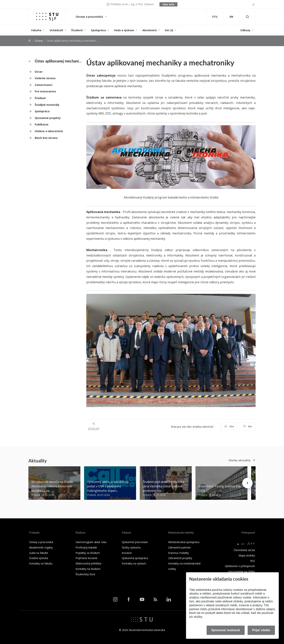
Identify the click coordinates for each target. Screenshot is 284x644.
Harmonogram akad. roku (91, 542)
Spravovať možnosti (226, 630)
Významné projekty (48, 118)
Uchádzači (56, 30)
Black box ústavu (46, 138)
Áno (229, 426)
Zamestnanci (44, 85)
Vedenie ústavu (45, 78)
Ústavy (39, 41)
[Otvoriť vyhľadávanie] (247, 17)
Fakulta (36, 30)
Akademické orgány (41, 547)
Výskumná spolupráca (135, 558)
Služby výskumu (131, 547)
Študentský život (85, 574)
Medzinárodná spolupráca (184, 542)
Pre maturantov (45, 91)
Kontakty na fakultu (41, 563)
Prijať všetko (261, 630)
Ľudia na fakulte (39, 553)
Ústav (39, 72)
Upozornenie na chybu (241, 571)
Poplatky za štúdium (88, 553)
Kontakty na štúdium (88, 569)
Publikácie (42, 124)
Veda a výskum (124, 30)
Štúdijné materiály (47, 105)
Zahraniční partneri (179, 547)
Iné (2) (169, 30)
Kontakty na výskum (134, 563)
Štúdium (40, 98)
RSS (253, 561)
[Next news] (247, 483)
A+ (243, 544)
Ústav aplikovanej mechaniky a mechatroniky (55, 61)
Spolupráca (98, 30)
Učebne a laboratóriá (49, 131)
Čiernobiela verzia (244, 550)
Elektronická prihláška (88, 563)
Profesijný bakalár (86, 547)
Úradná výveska (39, 558)
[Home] (30, 41)
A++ (251, 543)
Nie (248, 426)
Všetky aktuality (240, 460)
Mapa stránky (247, 555)
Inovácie (127, 553)
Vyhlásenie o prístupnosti (240, 566)
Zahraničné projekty (180, 558)
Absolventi (150, 30)
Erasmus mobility (178, 553)
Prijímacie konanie (86, 558)
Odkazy (245, 30)
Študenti (77, 30)
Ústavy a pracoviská (90, 17)
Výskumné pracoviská (135, 542)
